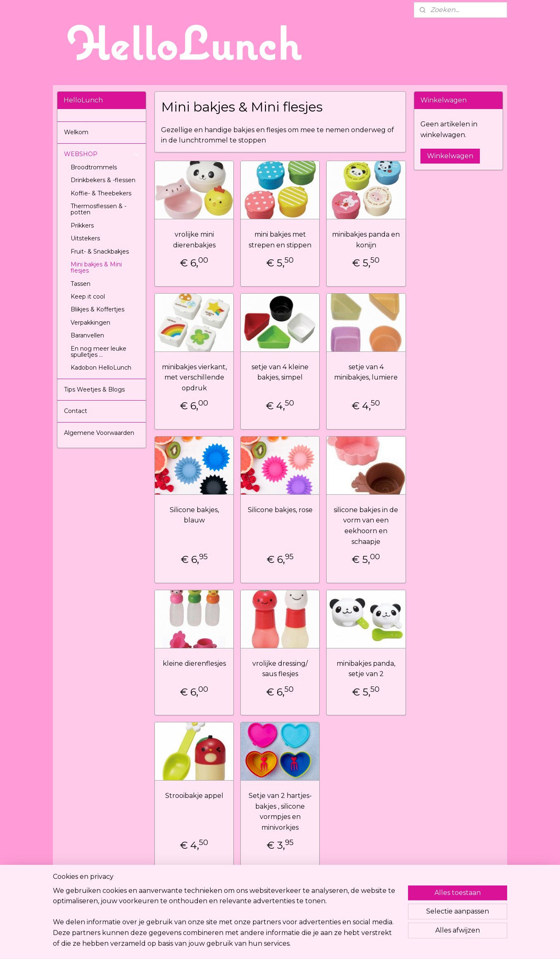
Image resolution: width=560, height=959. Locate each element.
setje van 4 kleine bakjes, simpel (280, 372)
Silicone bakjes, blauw (194, 515)
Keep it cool (88, 297)
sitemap (246, 944)
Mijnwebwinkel (364, 944)
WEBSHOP (102, 154)
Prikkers (82, 226)
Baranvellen (87, 335)
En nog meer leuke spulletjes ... (98, 352)
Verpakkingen (90, 323)
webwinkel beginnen (292, 944)
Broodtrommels (94, 167)
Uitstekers (85, 238)
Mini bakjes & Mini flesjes (96, 267)
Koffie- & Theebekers (101, 193)
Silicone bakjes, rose (280, 510)
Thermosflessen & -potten (98, 209)
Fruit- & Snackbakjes (100, 252)
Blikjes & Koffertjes (97, 309)
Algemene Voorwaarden (99, 433)
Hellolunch (167, 897)
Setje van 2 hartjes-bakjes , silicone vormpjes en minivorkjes (280, 812)
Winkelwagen (450, 156)
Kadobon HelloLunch (101, 368)
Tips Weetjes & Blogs (94, 389)
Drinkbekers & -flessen (103, 180)
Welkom (76, 132)
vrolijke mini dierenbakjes (194, 240)
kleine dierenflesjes (194, 663)
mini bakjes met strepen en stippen (280, 240)
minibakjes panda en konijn (366, 240)
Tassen (81, 284)
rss (261, 944)
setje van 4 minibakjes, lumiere (366, 372)
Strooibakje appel (194, 796)
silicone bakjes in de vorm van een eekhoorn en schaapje (366, 526)
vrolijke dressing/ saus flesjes (280, 669)
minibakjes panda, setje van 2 (366, 669)
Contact (76, 411)
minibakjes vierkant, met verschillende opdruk (194, 377)
